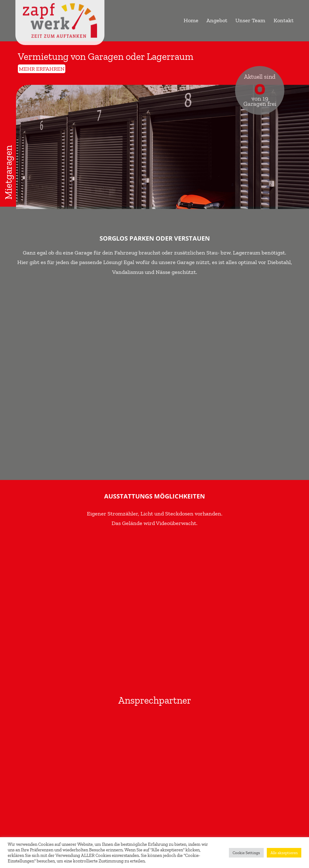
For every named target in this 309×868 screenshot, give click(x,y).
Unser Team (250, 20)
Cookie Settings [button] (246, 853)
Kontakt (284, 20)
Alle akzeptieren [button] (284, 853)
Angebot (217, 20)
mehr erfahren (42, 69)
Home (191, 20)
